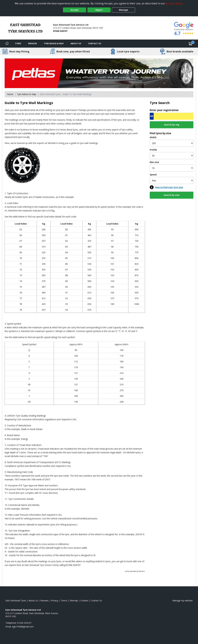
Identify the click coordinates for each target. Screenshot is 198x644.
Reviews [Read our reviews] (44, 601)
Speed (153, 175)
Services (32, 43)
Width (153, 137)
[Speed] (172, 180)
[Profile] (172, 156)
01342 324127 (60, 31)
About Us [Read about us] (33, 601)
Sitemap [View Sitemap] (74, 601)
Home (10, 94)
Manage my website (182, 601)
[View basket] (190, 44)
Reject (99, 10)
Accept (75, 10)
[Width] (172, 143)
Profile (153, 150)
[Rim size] (172, 168)
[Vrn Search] (172, 116)
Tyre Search (160, 103)
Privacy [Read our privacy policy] (55, 601)
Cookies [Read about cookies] (84, 601)
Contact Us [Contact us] (95, 43)
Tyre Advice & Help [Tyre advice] (54, 43)
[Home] (7, 44)
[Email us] (23, 627)
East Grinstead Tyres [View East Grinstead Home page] (16, 601)
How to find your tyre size (169, 187)
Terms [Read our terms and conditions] (64, 601)
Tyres (18, 43)
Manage (124, 10)
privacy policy (174, 3)
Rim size (154, 162)
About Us (76, 43)
